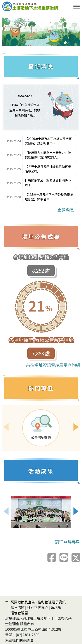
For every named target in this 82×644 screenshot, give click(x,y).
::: (7, 602)
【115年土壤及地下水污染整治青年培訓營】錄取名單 (49, 197)
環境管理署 (19, 613)
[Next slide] (76, 427)
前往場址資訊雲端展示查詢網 (53, 365)
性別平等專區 (38, 607)
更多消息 (66, 210)
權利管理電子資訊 (52, 602)
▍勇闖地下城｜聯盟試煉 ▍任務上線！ (48, 183)
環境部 (56, 607)
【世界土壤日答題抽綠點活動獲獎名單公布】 (48, 169)
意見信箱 (17, 607)
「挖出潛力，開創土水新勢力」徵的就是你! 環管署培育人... (48, 155)
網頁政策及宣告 (23, 602)
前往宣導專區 (68, 541)
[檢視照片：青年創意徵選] (41, 512)
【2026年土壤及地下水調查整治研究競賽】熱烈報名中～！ (48, 141)
